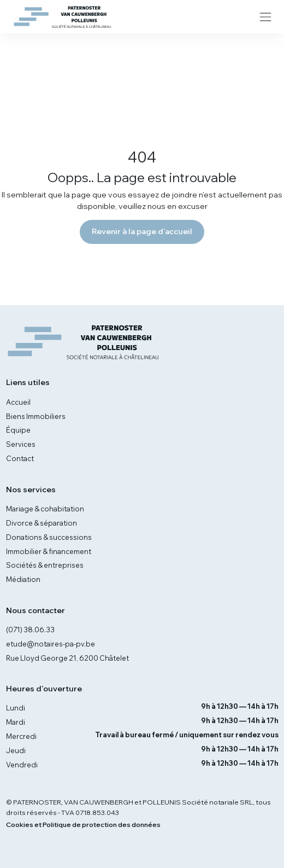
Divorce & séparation (42, 523)
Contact (20, 458)
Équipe (18, 430)
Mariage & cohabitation (45, 509)
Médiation (23, 579)
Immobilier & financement (49, 551)
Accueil (18, 402)
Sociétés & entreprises (45, 565)
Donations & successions (49, 537)
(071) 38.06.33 (30, 630)
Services (21, 444)
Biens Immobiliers (36, 416)
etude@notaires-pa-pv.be (51, 644)
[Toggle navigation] (265, 17)
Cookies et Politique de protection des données (83, 825)
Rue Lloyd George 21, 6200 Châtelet (67, 658)
